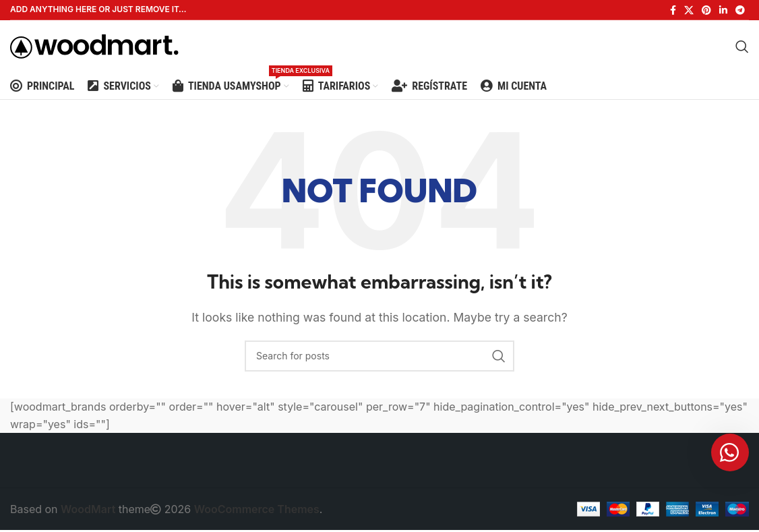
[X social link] (689, 10)
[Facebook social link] (673, 10)
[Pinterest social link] (706, 10)
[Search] (742, 47)
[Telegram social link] (740, 10)
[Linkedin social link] (723, 10)
